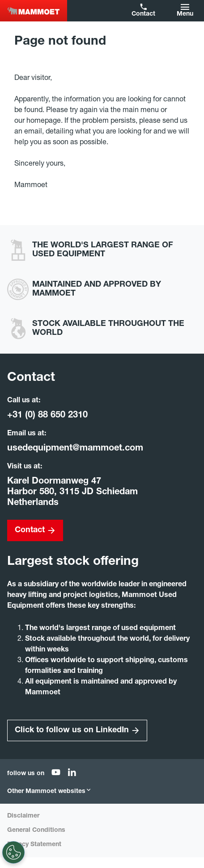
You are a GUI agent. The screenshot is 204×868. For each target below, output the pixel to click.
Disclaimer (23, 816)
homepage (44, 121)
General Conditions (36, 830)
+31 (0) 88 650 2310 (47, 416)
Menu (185, 14)
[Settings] (13, 852)
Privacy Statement (34, 845)
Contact (143, 14)
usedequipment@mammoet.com (75, 449)
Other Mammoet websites (49, 792)
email (33, 132)
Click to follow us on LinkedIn (72, 730)
